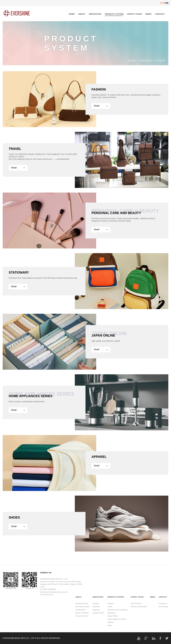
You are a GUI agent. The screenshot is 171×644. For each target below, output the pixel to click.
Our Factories (136, 607)
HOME (72, 14)
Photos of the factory (139, 611)
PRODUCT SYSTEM (114, 14)
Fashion (110, 607)
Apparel (110, 626)
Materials (96, 614)
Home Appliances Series (117, 623)
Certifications (80, 614)
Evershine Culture (82, 611)
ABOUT (82, 14)
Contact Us (163, 607)
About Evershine (82, 607)
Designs (96, 607)
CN (167, 3)
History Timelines (82, 617)
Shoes (110, 629)
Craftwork (96, 611)
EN (162, 3)
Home (132, 61)
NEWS (148, 14)
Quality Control (98, 617)
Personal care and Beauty (117, 614)
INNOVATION (95, 14)
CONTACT (160, 14)
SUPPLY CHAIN (135, 14)
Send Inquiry (163, 611)
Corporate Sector (82, 620)
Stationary (111, 617)
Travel (110, 611)
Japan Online (113, 620)
